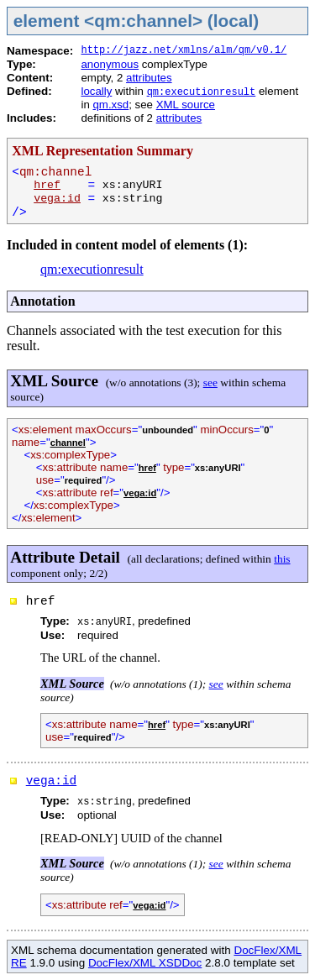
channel (68, 443)
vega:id (57, 199)
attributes (149, 78)
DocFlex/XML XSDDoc (145, 963)
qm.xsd (110, 105)
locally (96, 91)
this (282, 559)
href (47, 185)
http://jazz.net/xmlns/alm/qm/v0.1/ (184, 50)
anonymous (110, 64)
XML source (186, 105)
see (210, 383)
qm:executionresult (202, 92)
